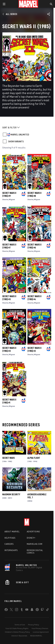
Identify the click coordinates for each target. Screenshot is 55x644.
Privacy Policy (34, 625)
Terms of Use (20, 625)
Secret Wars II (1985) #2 (34, 349)
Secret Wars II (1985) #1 (9, 401)
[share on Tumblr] (22, 610)
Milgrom (12, 199)
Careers (9, 544)
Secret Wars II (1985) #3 (9, 349)
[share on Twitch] (42, 610)
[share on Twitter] (11, 610)
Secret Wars (8, 458)
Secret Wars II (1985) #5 (9, 298)
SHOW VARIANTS (16, 141)
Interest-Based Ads (19, 636)
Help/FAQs (10, 538)
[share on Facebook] (6, 610)
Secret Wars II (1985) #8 (34, 194)
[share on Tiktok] (47, 610)
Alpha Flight (34, 458)
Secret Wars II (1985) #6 (34, 246)
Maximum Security (11, 494)
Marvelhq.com (35, 544)
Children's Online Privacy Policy (17, 632)
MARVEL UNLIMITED (20, 134)
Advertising (33, 532)
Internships (11, 550)
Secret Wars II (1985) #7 (9, 246)
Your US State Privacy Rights (17, 628)
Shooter (5, 199)
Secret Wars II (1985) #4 (34, 298)
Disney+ (31, 538)
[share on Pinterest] (37, 610)
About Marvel (12, 532)
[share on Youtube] (27, 610)
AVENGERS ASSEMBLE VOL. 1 (37, 496)
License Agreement (41, 632)
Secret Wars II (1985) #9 (9, 194)
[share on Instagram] (17, 610)
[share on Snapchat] (32, 610)
